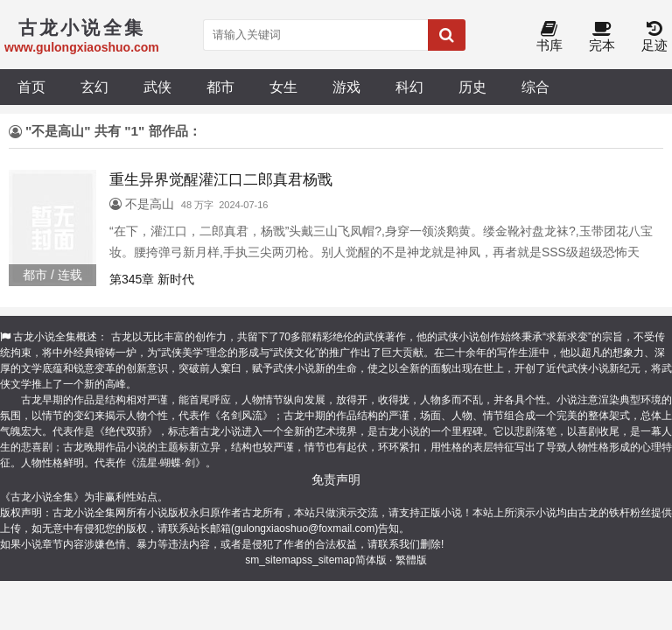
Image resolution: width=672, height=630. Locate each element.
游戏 (346, 87)
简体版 (371, 560)
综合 (535, 87)
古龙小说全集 (45, 337)
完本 (602, 37)
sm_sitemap (273, 560)
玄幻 (94, 87)
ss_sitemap (329, 560)
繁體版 (411, 560)
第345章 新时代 (152, 279)
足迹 (654, 37)
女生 (283, 87)
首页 (31, 87)
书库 (549, 37)
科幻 (409, 87)
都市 (220, 87)
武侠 (157, 87)
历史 (472, 87)
